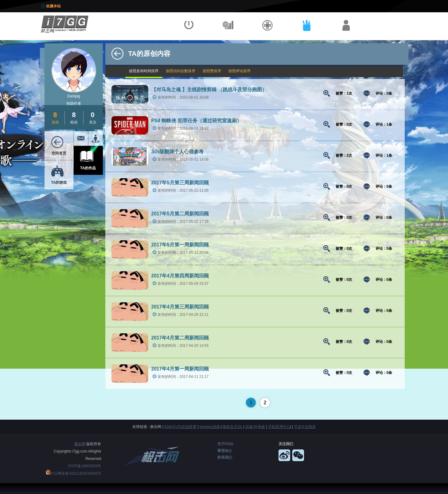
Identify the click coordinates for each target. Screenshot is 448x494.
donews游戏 (210, 427)
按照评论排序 (240, 71)
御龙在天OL (232, 427)
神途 (261, 427)
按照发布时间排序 (144, 71)
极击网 (80, 444)
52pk (168, 427)
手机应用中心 (279, 427)
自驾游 (310, 427)
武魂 (249, 427)
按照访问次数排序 (181, 71)
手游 (298, 427)
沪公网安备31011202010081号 (76, 473)
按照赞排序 (212, 71)
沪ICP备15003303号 (84, 466)
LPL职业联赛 (186, 427)
